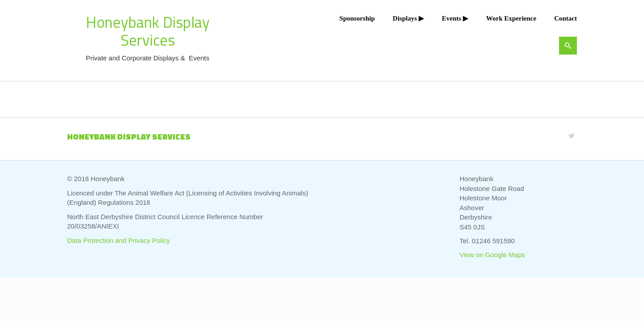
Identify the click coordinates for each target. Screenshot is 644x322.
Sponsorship (357, 18)
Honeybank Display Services (148, 31)
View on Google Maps (492, 255)
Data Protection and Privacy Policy (119, 240)
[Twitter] (572, 136)
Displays (405, 18)
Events (451, 18)
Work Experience (511, 18)
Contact (566, 18)
